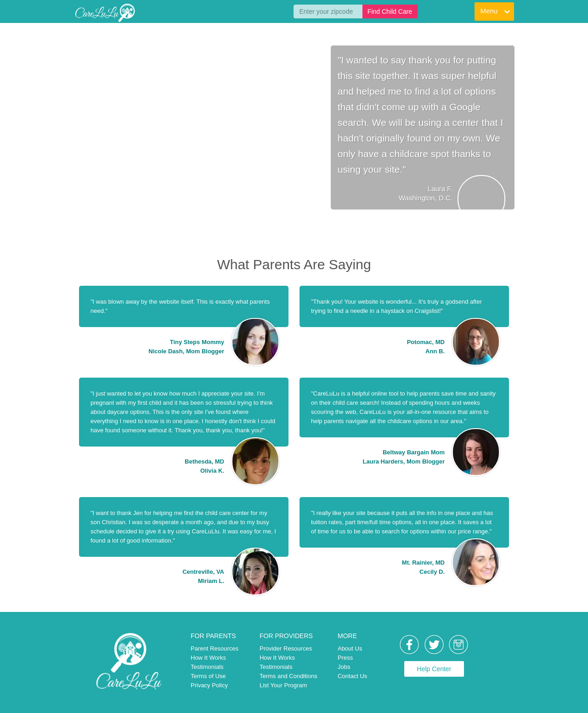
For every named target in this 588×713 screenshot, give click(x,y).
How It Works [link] (208, 658)
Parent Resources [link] (215, 648)
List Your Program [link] (283, 685)
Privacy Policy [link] (209, 685)
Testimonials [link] (207, 667)
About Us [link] (350, 648)
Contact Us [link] (352, 676)
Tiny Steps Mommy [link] (197, 342)
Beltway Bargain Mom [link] (414, 452)
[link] (105, 13)
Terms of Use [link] (208, 676)
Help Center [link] (434, 669)
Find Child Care (390, 11)
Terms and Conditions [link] (288, 676)
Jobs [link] (344, 667)
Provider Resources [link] (286, 648)
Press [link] (345, 658)
